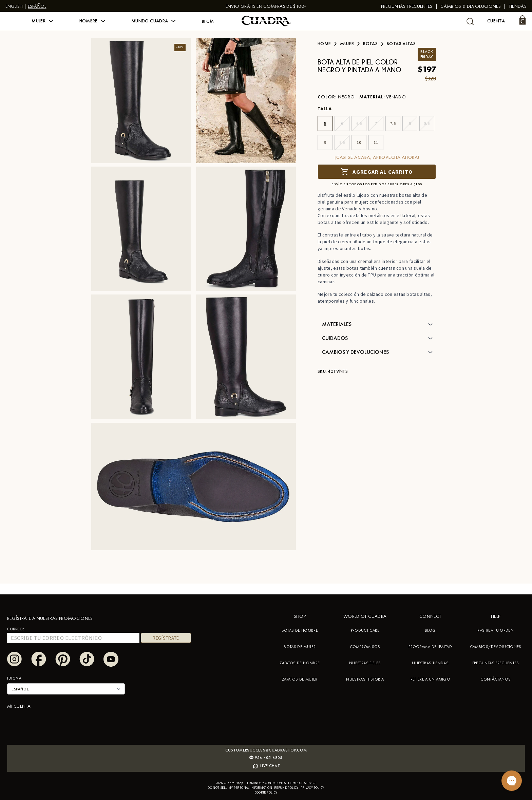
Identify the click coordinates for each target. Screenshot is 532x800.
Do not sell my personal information (240, 788)
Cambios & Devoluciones (471, 6)
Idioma (14, 678)
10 (359, 142)
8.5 (427, 123)
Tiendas (518, 6)
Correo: (16, 629)
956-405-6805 (266, 758)
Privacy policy (312, 788)
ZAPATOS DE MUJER (300, 679)
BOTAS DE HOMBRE (300, 630)
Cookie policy (266, 792)
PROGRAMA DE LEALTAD (430, 647)
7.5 (393, 123)
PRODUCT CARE (365, 630)
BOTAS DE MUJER (300, 647)
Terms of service (302, 783)
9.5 (342, 142)
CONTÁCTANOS (496, 679)
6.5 (359, 123)
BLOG (430, 630)
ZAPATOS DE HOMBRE (300, 663)
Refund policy (286, 788)
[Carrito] (522, 20)
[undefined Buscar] (470, 21)
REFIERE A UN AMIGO (430, 679)
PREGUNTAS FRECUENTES (407, 6)
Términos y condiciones (266, 783)
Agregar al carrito (377, 172)
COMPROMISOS (365, 647)
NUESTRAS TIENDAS (430, 663)
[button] (42, 21)
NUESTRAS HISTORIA (365, 679)
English (14, 6)
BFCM (208, 21)
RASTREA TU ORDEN (496, 630)
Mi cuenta (19, 706)
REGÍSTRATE (166, 638)
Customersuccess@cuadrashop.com (266, 750)
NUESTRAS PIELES (365, 663)
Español (37, 6)
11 (376, 142)
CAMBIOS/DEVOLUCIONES (496, 647)
